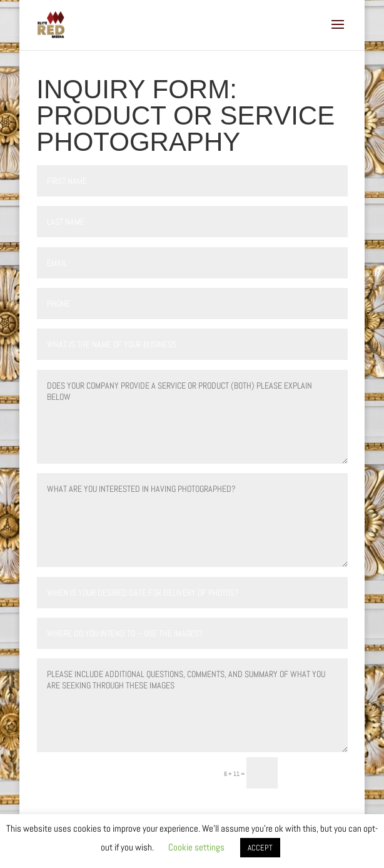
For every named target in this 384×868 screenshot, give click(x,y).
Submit (318, 773)
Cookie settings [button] (196, 847)
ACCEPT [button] (260, 848)
